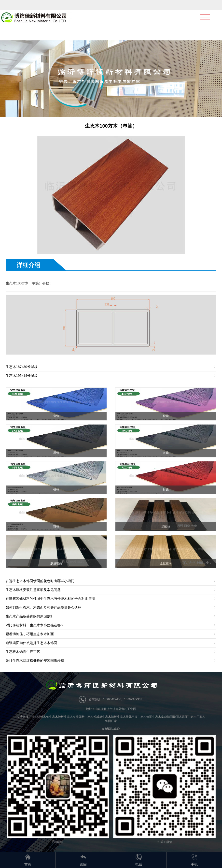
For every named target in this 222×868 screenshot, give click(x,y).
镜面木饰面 (180, 717)
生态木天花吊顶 (127, 717)
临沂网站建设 (111, 729)
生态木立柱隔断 (74, 717)
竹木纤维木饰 (40, 717)
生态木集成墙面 (163, 717)
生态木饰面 (145, 717)
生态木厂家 (195, 717)
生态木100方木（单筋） (111, 126)
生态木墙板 (110, 717)
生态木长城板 (93, 717)
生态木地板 (56, 717)
